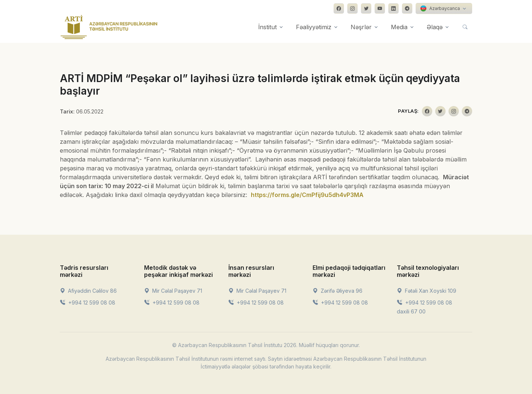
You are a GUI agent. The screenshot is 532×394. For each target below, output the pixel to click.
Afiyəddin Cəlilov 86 (88, 291)
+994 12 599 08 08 (88, 303)
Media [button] (399, 27)
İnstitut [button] (267, 27)
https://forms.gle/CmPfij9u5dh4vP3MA (307, 195)
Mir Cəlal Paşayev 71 (173, 291)
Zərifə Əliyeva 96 (337, 291)
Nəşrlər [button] (361, 27)
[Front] (109, 27)
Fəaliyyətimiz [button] (314, 27)
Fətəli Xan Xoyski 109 (427, 291)
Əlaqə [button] (435, 27)
